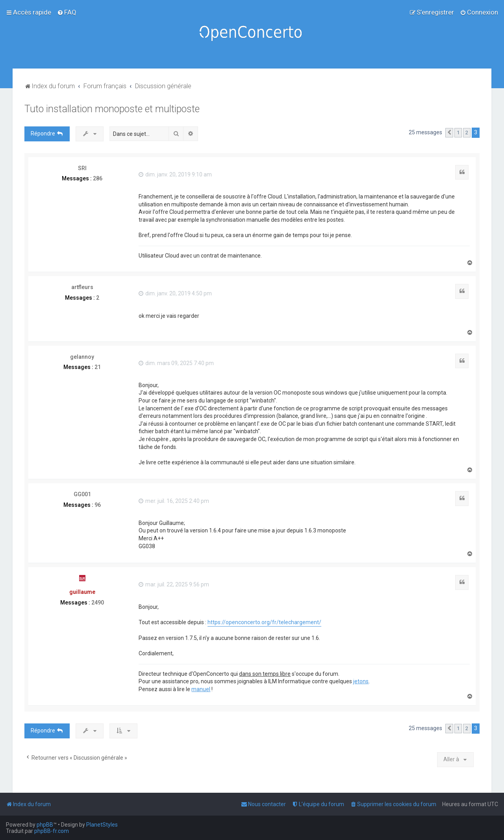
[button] (449, 133)
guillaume (82, 592)
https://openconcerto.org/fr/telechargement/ (264, 622)
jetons (361, 681)
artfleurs (82, 287)
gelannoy (82, 357)
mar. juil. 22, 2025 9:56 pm (174, 584)
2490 (98, 603)
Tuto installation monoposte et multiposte (112, 109)
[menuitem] (67, 12)
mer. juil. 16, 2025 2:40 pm (174, 501)
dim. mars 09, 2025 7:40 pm (176, 363)
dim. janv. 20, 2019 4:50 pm (175, 293)
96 (98, 505)
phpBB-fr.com (52, 831)
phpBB (45, 825)
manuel (201, 689)
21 (98, 367)
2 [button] (467, 133)
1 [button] (458, 133)
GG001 (82, 494)
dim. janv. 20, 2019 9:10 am (175, 174)
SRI (82, 168)
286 (98, 178)
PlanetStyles (102, 825)
